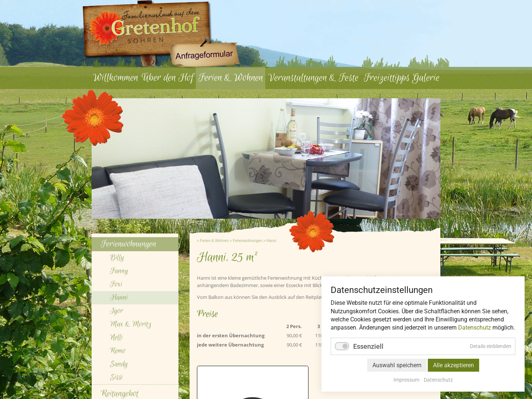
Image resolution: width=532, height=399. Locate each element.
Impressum (406, 380)
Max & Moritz (131, 324)
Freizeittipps (387, 78)
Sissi (116, 377)
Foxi (116, 284)
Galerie (426, 78)
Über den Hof (168, 78)
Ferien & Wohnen (231, 78)
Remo (118, 351)
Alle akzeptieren (453, 365)
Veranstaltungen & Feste (314, 78)
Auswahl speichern (397, 365)
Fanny (119, 271)
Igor (117, 311)
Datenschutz (475, 328)
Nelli (116, 337)
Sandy (119, 364)
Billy (117, 258)
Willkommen (116, 78)
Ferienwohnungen (248, 241)
